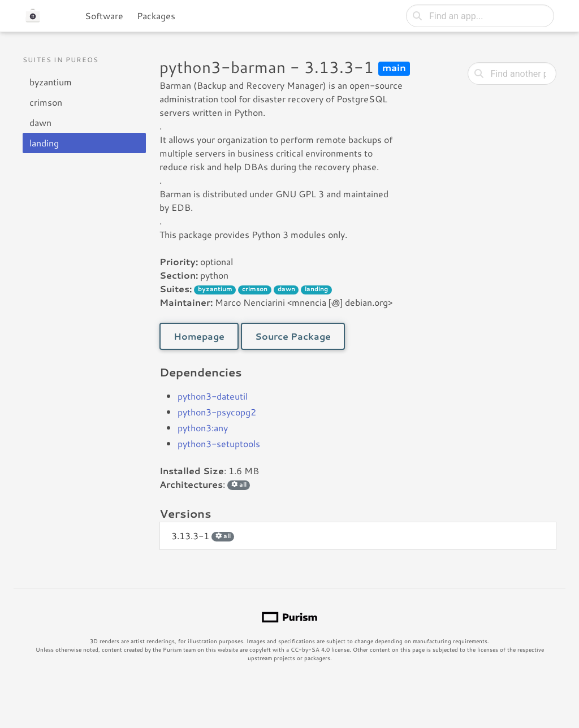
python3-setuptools (219, 443)
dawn (40, 122)
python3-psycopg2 (217, 412)
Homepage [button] (199, 336)
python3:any (203, 428)
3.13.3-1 (203, 536)
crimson (46, 102)
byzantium (51, 82)
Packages (156, 16)
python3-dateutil (213, 396)
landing (44, 143)
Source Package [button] (293, 336)
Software (104, 16)
